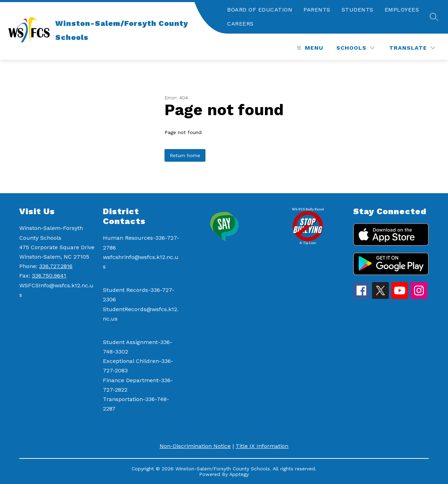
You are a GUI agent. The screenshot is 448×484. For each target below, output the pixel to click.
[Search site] (434, 17)
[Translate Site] (412, 48)
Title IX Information (262, 446)
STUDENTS (358, 10)
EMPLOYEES (402, 10)
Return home (185, 155)
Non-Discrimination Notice (195, 446)
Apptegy (239, 474)
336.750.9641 (49, 276)
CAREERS (240, 24)
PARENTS (317, 10)
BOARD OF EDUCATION (260, 10)
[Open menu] (309, 48)
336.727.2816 (56, 266)
